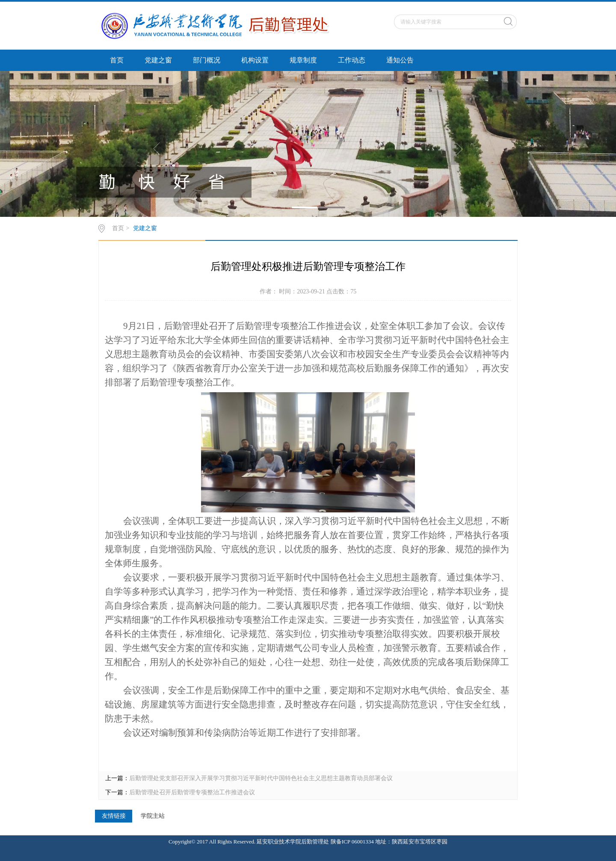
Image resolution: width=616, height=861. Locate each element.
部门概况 (207, 60)
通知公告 (400, 60)
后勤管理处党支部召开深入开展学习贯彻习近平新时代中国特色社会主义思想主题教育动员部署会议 (261, 778)
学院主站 (153, 816)
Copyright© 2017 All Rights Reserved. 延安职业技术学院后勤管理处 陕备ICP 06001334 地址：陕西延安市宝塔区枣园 (308, 842)
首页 (117, 60)
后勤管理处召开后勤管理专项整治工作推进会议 (192, 792)
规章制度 (303, 60)
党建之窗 (158, 60)
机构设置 (255, 60)
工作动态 (352, 60)
